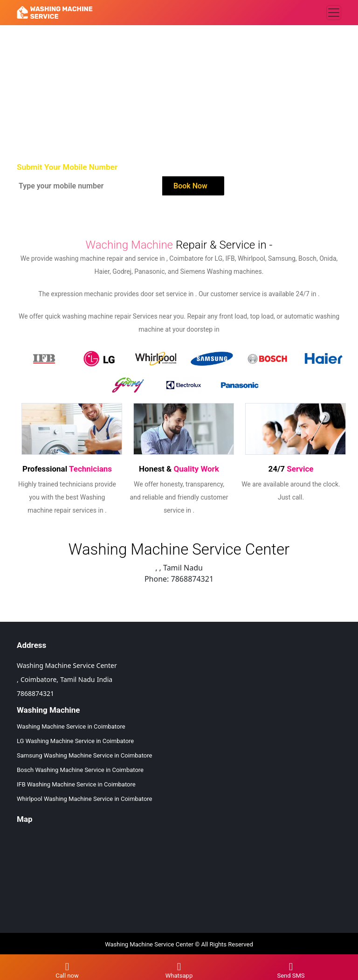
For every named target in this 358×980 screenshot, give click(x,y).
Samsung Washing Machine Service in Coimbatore (84, 755)
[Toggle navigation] (334, 13)
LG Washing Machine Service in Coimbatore (75, 741)
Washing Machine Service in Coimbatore (71, 726)
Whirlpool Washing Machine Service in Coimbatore (85, 799)
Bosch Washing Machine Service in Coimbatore (80, 770)
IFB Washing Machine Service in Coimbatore (76, 784)
